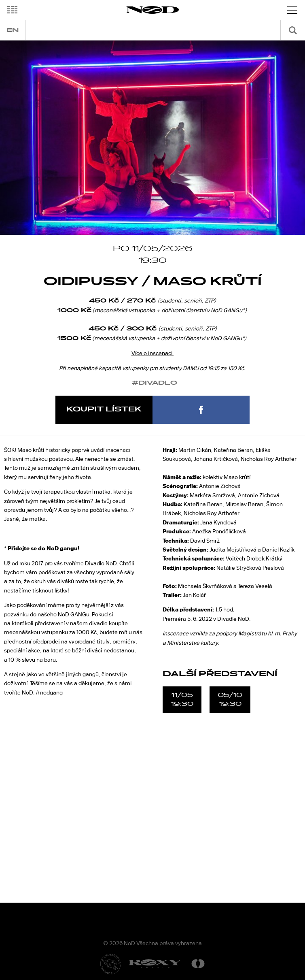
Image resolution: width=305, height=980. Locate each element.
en (13, 30)
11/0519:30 (182, 699)
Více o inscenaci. (153, 353)
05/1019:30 (230, 699)
